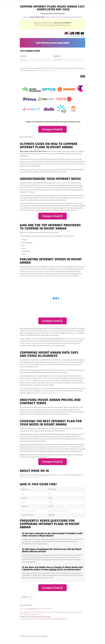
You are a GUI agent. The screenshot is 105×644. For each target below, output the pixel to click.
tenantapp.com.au (40, 612)
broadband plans (66, 447)
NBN (27, 341)
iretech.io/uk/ (50, 612)
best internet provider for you (49, 393)
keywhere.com (77, 612)
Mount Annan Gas (61, 475)
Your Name (23, 56)
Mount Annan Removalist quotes (29, 477)
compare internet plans (62, 183)
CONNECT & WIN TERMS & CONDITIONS (57, 619)
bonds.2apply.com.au (26, 615)
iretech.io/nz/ (59, 612)
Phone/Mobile (57, 56)
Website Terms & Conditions (49, 71)
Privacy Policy (38, 71)
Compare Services (38, 615)
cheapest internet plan (26, 381)
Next (83, 76)
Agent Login (47, 617)
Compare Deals (53, 129)
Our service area (24, 609)
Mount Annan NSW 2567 (45, 609)
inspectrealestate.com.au (27, 612)
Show (30, 597)
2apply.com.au (68, 612)
